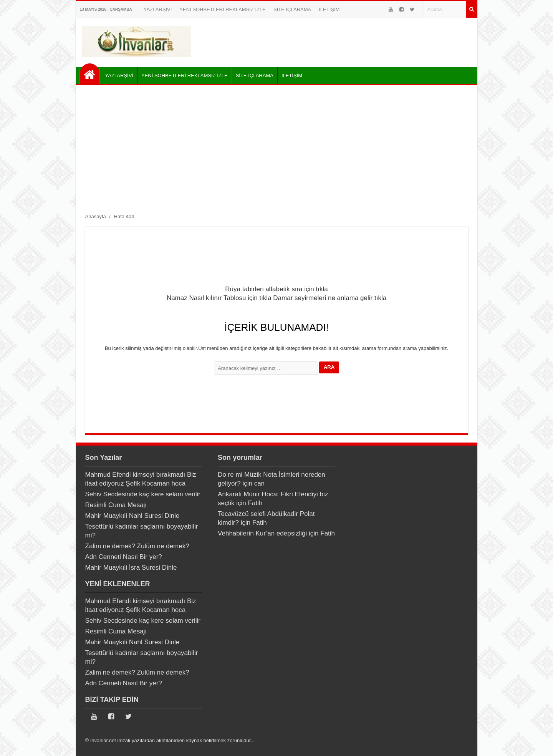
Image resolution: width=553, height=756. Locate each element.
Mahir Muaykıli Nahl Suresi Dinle (132, 516)
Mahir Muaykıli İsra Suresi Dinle (131, 568)
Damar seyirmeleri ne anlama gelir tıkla (330, 298)
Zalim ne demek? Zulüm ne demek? (137, 546)
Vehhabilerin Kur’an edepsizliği (262, 533)
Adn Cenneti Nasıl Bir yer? (124, 557)
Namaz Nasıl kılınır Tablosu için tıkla (219, 298)
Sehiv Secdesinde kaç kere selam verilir (143, 494)
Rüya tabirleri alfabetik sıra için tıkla (276, 289)
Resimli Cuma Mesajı (116, 505)
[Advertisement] (277, 149)
